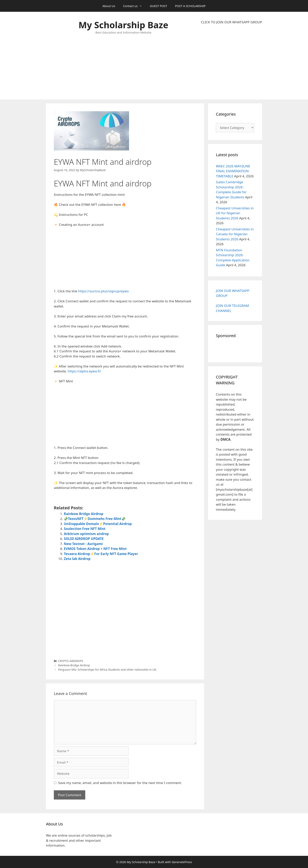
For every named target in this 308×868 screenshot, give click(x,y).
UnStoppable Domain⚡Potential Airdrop (98, 524)
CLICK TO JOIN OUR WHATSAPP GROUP (231, 22)
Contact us (134, 6)
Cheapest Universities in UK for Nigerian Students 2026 (235, 213)
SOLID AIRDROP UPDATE (84, 539)
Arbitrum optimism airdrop (86, 534)
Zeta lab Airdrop (77, 559)
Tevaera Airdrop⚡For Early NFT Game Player (101, 554)
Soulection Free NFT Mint (85, 529)
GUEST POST (159, 6)
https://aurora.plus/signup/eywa (103, 291)
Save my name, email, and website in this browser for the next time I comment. (120, 783)
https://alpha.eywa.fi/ (84, 371)
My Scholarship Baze (123, 25)
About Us (109, 6)
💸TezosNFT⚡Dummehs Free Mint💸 (95, 519)
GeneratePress (182, 862)
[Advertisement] (231, 62)
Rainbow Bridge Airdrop (84, 514)
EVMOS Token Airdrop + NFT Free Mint (95, 549)
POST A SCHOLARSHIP (190, 6)
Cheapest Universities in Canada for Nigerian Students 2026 (235, 234)
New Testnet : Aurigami (83, 544)
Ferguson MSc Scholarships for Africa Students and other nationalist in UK (107, 670)
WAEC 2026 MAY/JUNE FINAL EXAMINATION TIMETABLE (233, 171)
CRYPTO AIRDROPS (71, 661)
